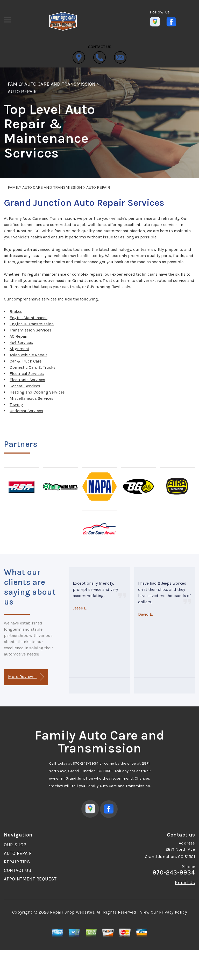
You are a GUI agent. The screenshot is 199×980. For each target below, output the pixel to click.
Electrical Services (27, 374)
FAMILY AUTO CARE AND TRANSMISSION (52, 84)
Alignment (19, 349)
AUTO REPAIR (22, 92)
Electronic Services (27, 380)
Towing (16, 405)
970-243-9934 (86, 763)
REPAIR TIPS (17, 862)
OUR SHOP (15, 845)
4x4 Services (21, 342)
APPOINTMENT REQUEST (30, 879)
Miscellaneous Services (31, 398)
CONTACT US (18, 870)
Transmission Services (30, 330)
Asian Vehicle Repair (28, 355)
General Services (25, 386)
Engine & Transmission (32, 324)
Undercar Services (26, 411)
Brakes (16, 311)
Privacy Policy (173, 912)
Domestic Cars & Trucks (33, 367)
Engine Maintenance (29, 318)
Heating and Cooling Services (37, 392)
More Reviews (26, 677)
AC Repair (19, 336)
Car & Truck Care (26, 361)
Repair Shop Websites (72, 912)
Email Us (185, 883)
